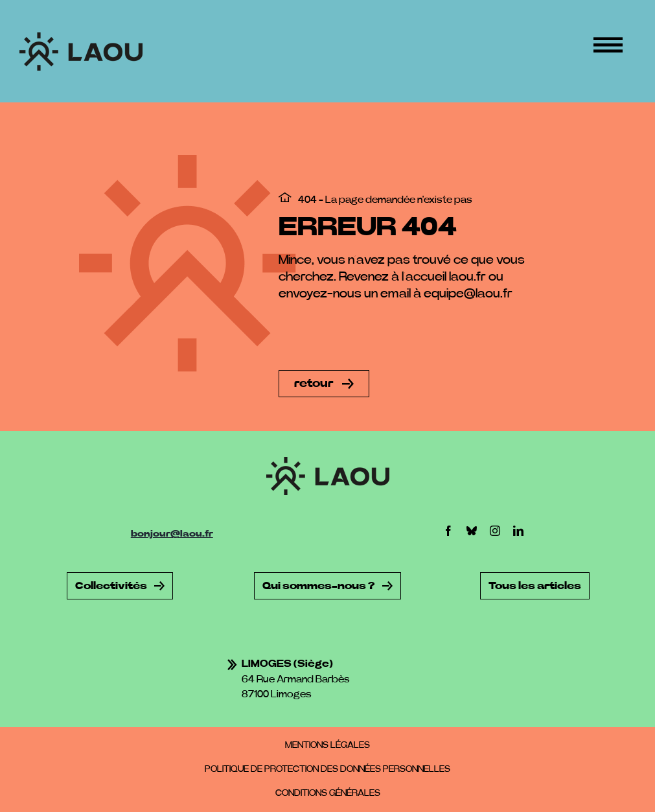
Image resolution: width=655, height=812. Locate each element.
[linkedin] (518, 531)
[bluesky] (472, 531)
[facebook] (448, 531)
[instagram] (495, 531)
